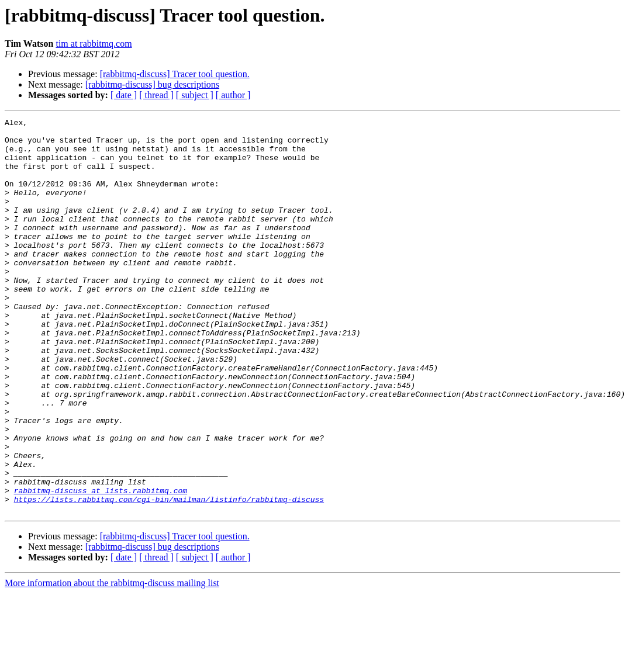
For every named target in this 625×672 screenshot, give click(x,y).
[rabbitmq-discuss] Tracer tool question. (175, 74)
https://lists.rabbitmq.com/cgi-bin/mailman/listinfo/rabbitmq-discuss (169, 576)
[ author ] (233, 95)
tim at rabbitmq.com (94, 44)
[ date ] (124, 95)
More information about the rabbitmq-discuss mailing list (112, 662)
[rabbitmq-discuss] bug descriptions (152, 84)
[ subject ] (195, 95)
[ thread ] (156, 95)
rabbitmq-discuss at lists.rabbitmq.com (101, 566)
